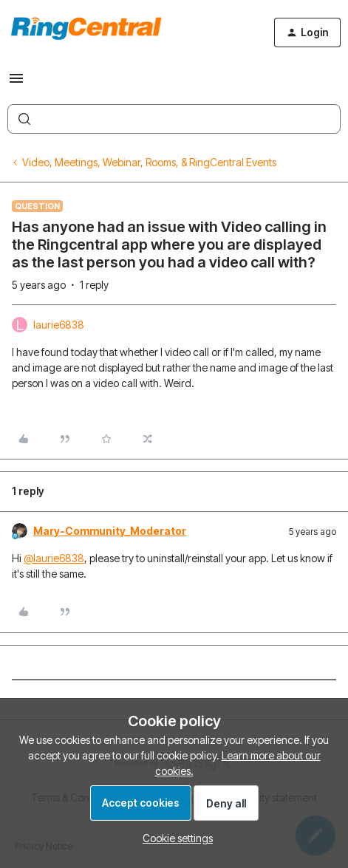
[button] (16, 83)
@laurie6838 (54, 558)
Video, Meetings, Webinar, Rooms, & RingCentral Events (149, 162)
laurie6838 (59, 325)
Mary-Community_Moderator (110, 531)
